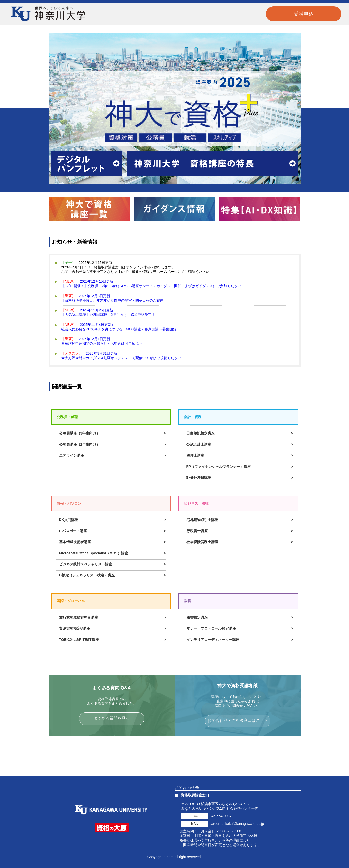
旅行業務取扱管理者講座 (79, 617)
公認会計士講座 (199, 444)
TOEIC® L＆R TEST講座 (79, 640)
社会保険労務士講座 (202, 542)
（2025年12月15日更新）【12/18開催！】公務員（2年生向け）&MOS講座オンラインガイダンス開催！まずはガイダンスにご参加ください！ (153, 284)
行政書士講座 (197, 531)
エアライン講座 (72, 455)
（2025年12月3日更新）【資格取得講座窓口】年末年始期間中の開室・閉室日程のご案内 (112, 298)
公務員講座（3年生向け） (80, 433)
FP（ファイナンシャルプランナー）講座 (219, 467)
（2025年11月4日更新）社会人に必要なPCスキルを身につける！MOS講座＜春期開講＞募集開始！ (121, 327)
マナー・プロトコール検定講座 (211, 628)
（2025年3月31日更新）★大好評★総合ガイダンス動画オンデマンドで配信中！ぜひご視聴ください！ (123, 356)
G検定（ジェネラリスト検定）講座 (87, 575)
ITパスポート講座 (73, 531)
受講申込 (304, 14)
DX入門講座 (69, 520)
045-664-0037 (221, 816)
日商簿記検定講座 (201, 433)
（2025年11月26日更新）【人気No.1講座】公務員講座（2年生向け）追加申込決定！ (108, 312)
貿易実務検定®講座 (75, 628)
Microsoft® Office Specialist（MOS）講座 (94, 553)
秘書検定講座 (197, 617)
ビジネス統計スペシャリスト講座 (86, 564)
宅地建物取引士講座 (202, 520)
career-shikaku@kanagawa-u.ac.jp (237, 824)
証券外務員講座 (199, 478)
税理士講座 (195, 455)
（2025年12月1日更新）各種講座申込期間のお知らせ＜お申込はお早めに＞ (102, 341)
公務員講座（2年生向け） (80, 444)
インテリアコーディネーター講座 (213, 640)
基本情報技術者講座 (75, 542)
